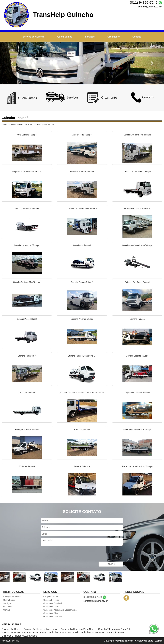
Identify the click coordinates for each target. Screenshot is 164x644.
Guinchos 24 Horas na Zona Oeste (19, 636)
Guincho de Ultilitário (52, 617)
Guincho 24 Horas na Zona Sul (114, 629)
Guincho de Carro (51, 607)
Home (4, 125)
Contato (137, 37)
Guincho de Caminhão (53, 603)
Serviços (90, 37)
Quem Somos (65, 37)
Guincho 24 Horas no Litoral (63, 632)
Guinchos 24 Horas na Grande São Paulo (102, 632)
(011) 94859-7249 (144, 2)
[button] (12, 63)
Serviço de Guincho (34, 37)
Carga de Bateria (51, 597)
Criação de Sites (144, 641)
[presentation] (66, 554)
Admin (159, 641)
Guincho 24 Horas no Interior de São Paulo (24, 632)
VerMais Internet (124, 641)
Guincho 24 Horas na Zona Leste (23, 125)
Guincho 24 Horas (51, 600)
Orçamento (114, 37)
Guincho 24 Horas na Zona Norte (78, 629)
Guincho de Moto (51, 613)
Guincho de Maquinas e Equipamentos (60, 610)
